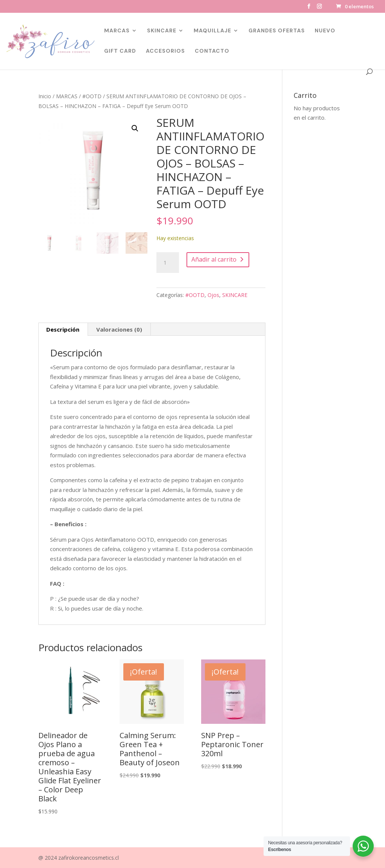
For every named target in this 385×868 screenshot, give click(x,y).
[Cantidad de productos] (168, 263)
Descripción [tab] (63, 329)
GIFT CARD (120, 51)
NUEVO (325, 31)
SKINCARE (162, 31)
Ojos (213, 295)
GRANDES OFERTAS (277, 31)
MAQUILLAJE (212, 31)
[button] (135, 128)
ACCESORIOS (165, 51)
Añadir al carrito (214, 259)
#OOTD (92, 96)
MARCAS (117, 31)
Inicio (45, 96)
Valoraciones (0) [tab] (119, 329)
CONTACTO (212, 51)
